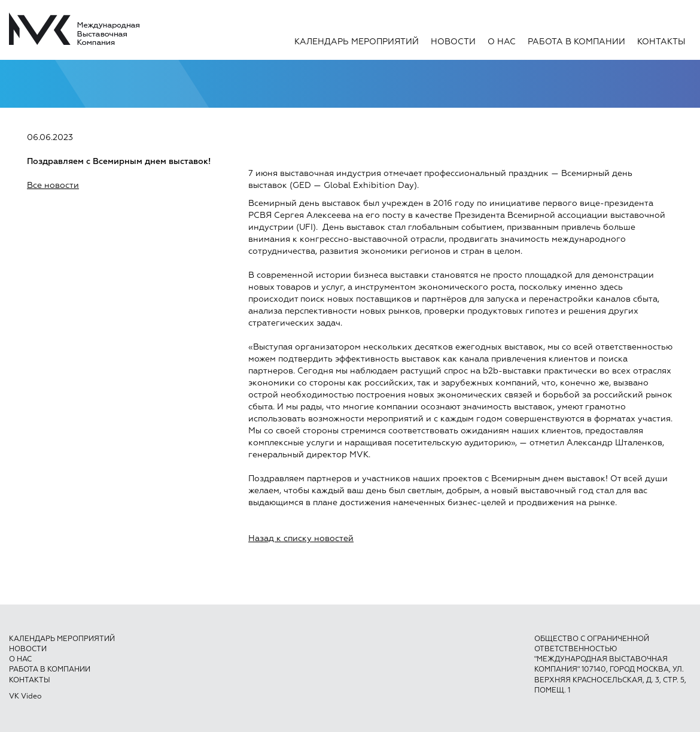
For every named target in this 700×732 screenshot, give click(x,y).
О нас (502, 42)
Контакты (661, 42)
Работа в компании (576, 42)
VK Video (25, 697)
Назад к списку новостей (301, 539)
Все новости (53, 186)
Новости (453, 42)
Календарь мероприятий (357, 42)
